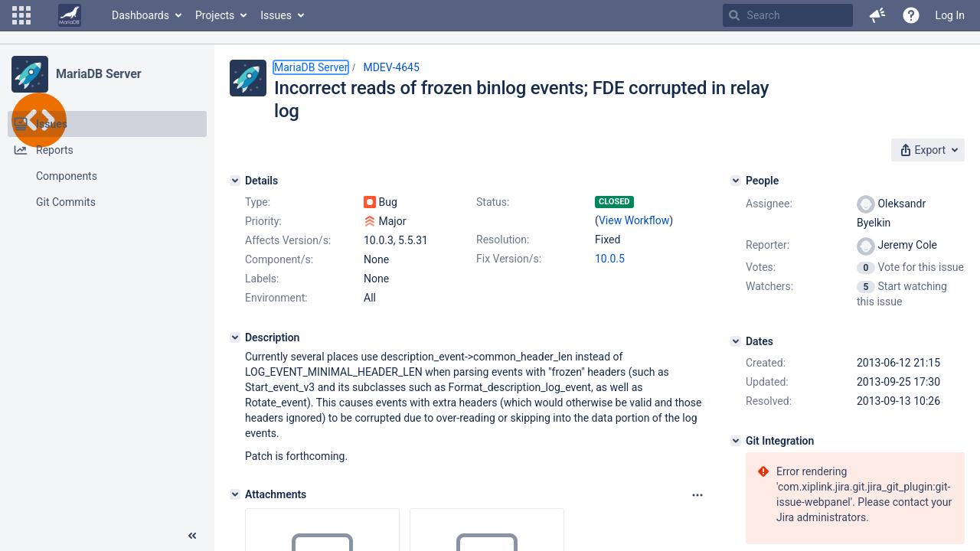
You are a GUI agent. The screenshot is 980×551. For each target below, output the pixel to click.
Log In (950, 15)
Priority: (263, 221)
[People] (736, 181)
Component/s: (279, 259)
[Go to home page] (70, 15)
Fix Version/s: (509, 259)
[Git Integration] (736, 441)
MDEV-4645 (391, 67)
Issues (276, 15)
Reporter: (768, 245)
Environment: (276, 298)
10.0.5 (610, 259)
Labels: (262, 279)
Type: (258, 202)
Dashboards (140, 15)
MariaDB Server (98, 74)
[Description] (235, 337)
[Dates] (736, 341)
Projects (215, 15)
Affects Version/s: (288, 240)
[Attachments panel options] (697, 495)
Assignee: (769, 204)
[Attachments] (235, 494)
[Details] (235, 181)
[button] (21, 15)
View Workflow (634, 220)
